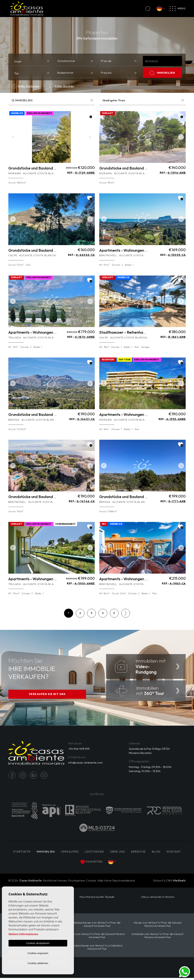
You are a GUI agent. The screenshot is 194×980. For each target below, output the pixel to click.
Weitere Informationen (23, 934)
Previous (12, 137)
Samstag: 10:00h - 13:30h (145, 773)
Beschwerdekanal (124, 882)
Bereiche (151, 853)
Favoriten (102, 864)
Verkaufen (79, 853)
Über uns (129, 853)
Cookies (91, 882)
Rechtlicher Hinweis (55, 882)
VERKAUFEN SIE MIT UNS (47, 695)
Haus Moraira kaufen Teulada (97, 899)
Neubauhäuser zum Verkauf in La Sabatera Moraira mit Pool (97, 949)
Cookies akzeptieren (38, 943)
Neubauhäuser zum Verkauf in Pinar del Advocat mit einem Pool (97, 926)
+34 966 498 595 (79, 750)
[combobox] (32, 61)
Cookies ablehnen (38, 963)
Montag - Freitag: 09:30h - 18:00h (150, 768)
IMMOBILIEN (162, 73)
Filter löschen (62, 86)
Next (91, 137)
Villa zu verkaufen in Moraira (158, 899)
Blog (170, 853)
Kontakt (77, 863)
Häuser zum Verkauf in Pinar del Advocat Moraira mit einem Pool (158, 926)
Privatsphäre (77, 882)
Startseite (29, 853)
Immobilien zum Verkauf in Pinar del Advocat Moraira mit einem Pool (158, 938)
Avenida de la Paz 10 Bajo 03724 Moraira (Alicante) (149, 752)
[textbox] (32, 61)
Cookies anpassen (38, 953)
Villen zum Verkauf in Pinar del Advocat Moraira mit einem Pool (97, 938)
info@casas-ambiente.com (85, 764)
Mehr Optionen (26, 86)
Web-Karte (104, 882)
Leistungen (105, 853)
